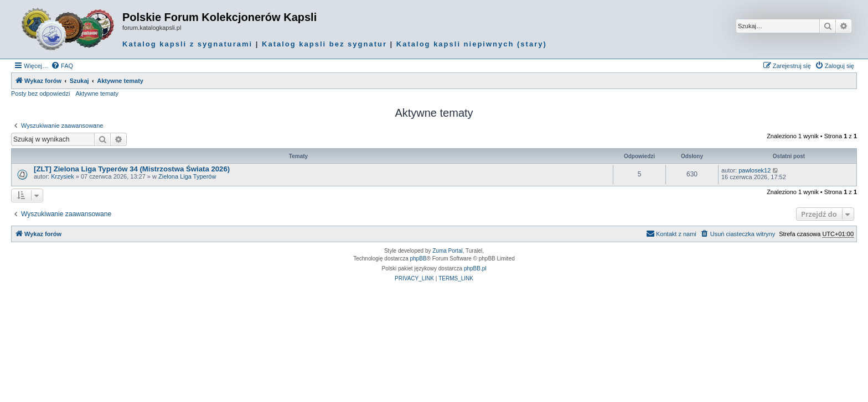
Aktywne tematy (97, 93)
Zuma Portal (447, 251)
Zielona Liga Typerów (187, 176)
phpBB (418, 259)
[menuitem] (62, 66)
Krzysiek (63, 176)
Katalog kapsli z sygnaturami (187, 44)
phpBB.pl (475, 268)
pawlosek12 (755, 170)
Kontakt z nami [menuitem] (671, 233)
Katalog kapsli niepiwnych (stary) (472, 44)
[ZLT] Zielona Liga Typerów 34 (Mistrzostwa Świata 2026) (132, 169)
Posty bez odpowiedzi (40, 93)
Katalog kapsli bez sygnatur (324, 44)
